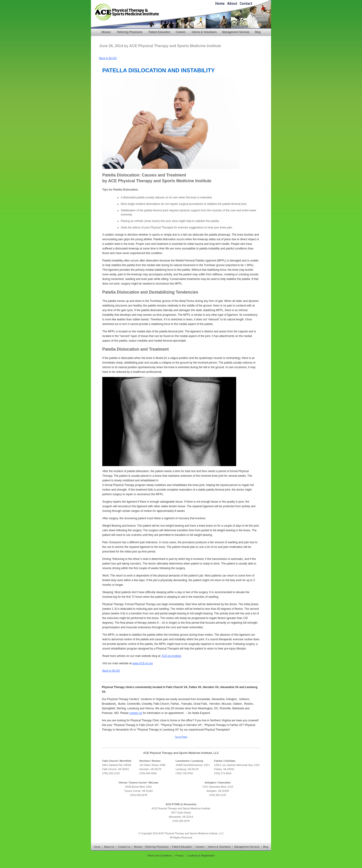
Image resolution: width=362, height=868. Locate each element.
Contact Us (124, 847)
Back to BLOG (108, 58)
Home (97, 847)
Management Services (236, 32)
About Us (109, 847)
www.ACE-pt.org (143, 663)
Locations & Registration (201, 856)
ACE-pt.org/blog (171, 656)
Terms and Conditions (160, 856)
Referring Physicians (130, 32)
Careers (181, 32)
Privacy (180, 856)
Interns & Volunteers (204, 32)
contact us (136, 713)
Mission (106, 32)
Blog (258, 32)
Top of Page (181, 737)
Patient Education (160, 32)
